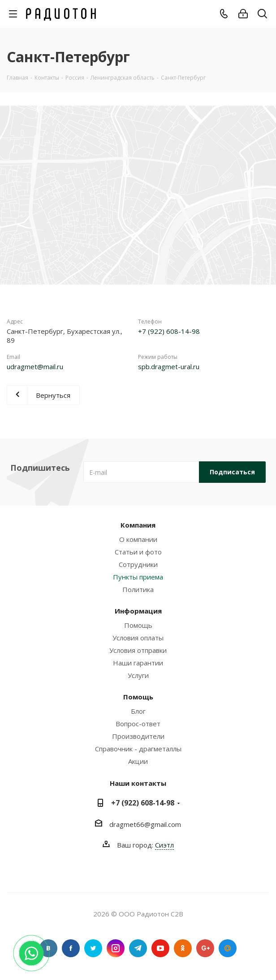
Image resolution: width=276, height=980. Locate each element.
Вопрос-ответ (138, 724)
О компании (138, 539)
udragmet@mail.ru (35, 366)
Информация (138, 611)
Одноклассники (183, 948)
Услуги (138, 675)
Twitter (93, 948)
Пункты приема (138, 577)
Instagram (116, 948)
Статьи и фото (138, 552)
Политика (138, 589)
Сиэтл (164, 845)
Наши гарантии (138, 663)
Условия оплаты (138, 638)
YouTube (160, 948)
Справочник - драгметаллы (138, 749)
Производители (138, 736)
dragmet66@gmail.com (145, 824)
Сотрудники (138, 564)
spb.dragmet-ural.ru (169, 366)
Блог (138, 711)
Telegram (138, 948)
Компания (138, 525)
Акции (138, 761)
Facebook (71, 948)
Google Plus (205, 948)
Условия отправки (138, 650)
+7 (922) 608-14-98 (169, 331)
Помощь (138, 625)
